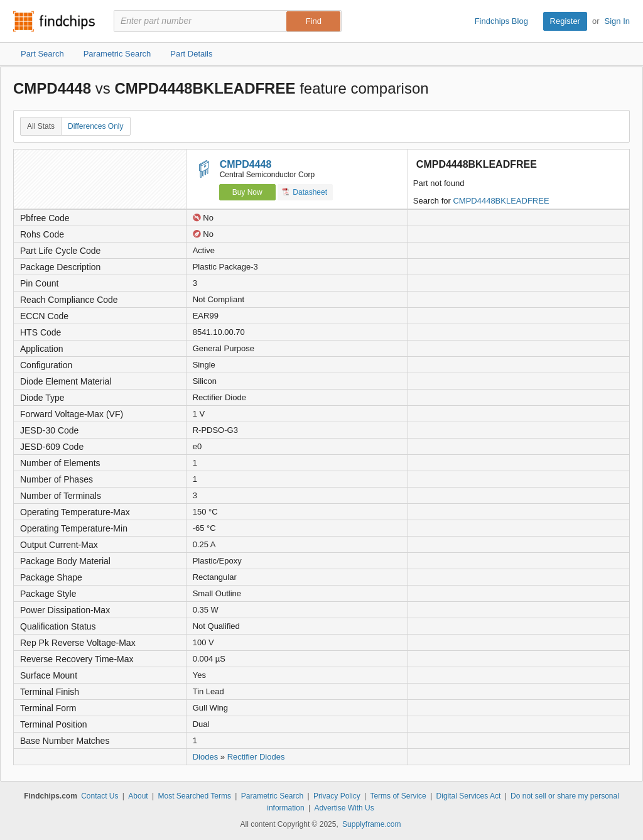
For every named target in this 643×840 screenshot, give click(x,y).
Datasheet (305, 192)
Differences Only (95, 126)
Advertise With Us (344, 808)
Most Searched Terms (194, 796)
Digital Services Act (469, 796)
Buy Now (247, 192)
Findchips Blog (501, 21)
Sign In (617, 21)
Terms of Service (398, 796)
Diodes (205, 757)
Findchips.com (54, 21)
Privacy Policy (337, 796)
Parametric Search (272, 796)
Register (565, 21)
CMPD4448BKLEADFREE (501, 201)
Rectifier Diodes (256, 757)
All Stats (41, 126)
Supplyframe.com (371, 824)
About (138, 796)
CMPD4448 (246, 164)
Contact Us (100, 796)
